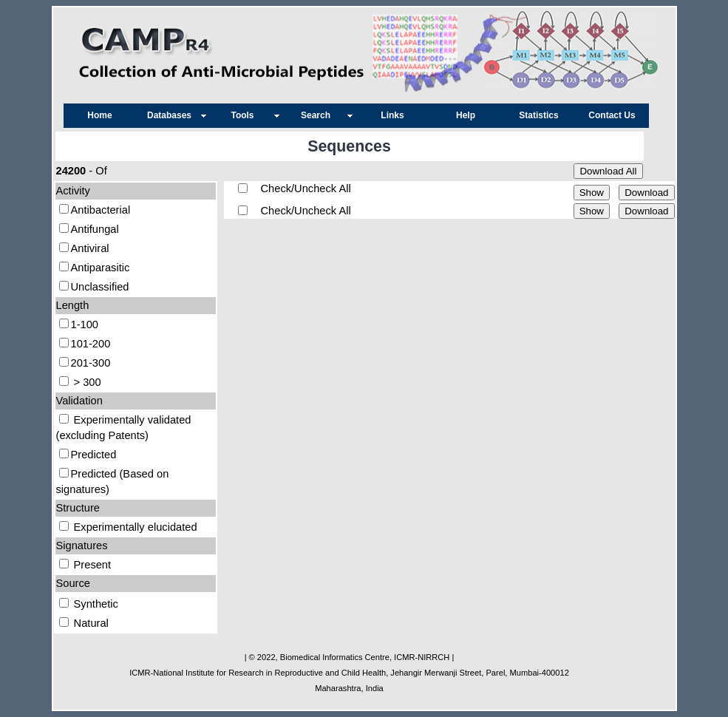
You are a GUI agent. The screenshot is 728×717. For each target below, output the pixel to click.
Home (99, 115)
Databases (173, 115)
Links (392, 115)
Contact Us (612, 115)
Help (466, 115)
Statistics (538, 115)
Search (319, 115)
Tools (246, 115)
